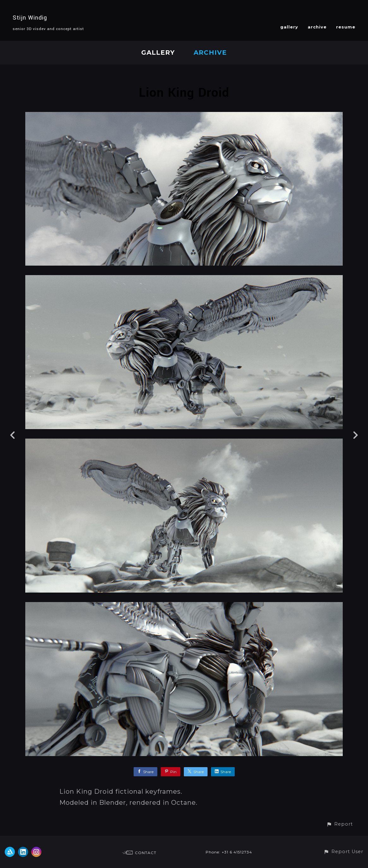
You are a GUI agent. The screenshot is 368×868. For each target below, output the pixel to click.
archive (317, 27)
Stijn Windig (30, 18)
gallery (289, 27)
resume (346, 27)
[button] (340, 824)
